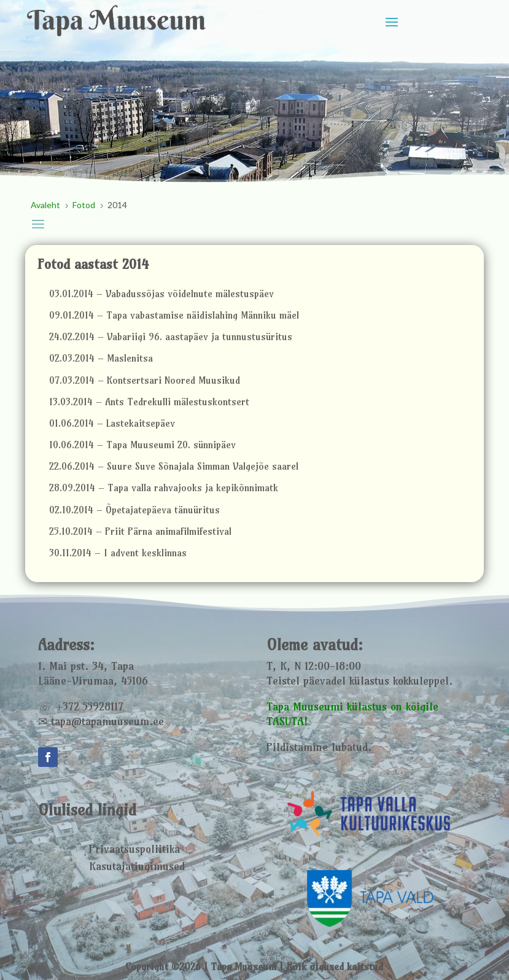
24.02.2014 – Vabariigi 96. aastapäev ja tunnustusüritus (171, 337)
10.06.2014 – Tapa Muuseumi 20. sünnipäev (142, 445)
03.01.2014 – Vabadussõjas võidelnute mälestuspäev (161, 294)
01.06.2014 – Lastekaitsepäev (112, 423)
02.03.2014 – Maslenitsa (101, 358)
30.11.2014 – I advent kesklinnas (118, 553)
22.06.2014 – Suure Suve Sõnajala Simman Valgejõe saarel (174, 466)
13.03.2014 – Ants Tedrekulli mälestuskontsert (149, 402)
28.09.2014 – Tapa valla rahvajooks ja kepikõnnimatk (164, 488)
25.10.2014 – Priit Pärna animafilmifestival (140, 531)
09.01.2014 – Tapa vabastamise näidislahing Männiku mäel (174, 315)
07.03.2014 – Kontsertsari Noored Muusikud (145, 380)
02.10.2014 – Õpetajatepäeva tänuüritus (134, 510)
